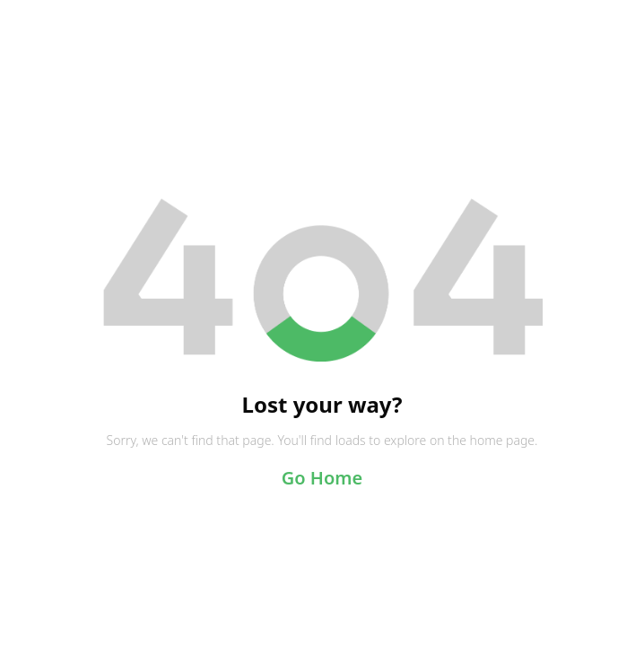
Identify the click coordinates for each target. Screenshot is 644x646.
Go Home (322, 478)
